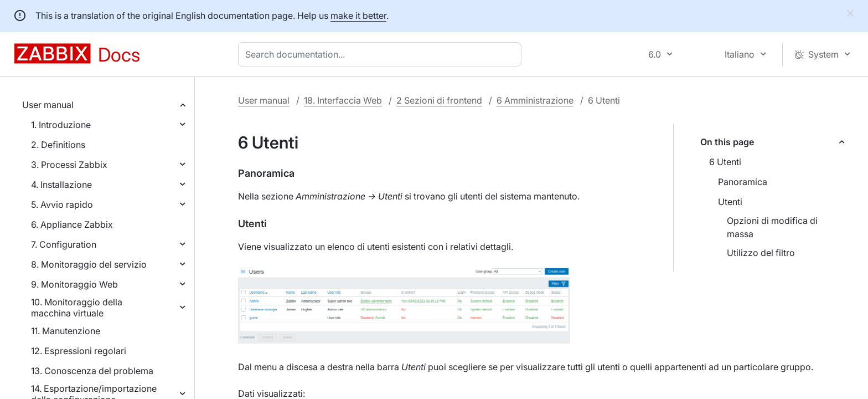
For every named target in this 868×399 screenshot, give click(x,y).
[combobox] (382, 54)
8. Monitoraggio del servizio (89, 264)
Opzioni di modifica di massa (772, 227)
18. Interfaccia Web (343, 100)
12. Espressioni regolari (79, 351)
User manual (48, 105)
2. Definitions (58, 145)
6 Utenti (725, 162)
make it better (358, 16)
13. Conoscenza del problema (92, 371)
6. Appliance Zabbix (72, 224)
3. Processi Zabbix (69, 165)
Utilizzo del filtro (761, 253)
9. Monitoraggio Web (74, 284)
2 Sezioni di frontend (439, 100)
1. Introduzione (61, 125)
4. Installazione (61, 185)
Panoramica (743, 182)
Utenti (730, 202)
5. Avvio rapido (62, 204)
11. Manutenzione (66, 331)
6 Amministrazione (535, 100)
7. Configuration (64, 244)
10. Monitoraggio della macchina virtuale (77, 308)
